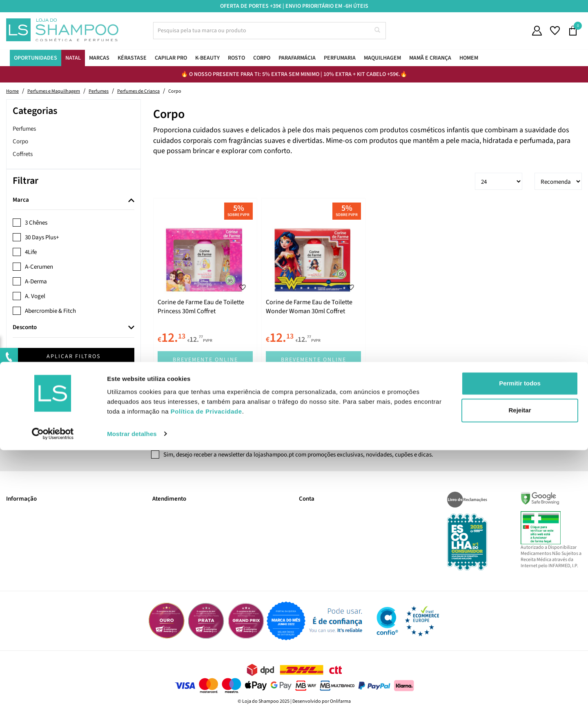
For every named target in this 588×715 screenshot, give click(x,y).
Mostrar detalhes (132, 699)
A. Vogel (35, 296)
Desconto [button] (25, 328)
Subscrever (409, 432)
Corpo (20, 141)
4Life (31, 252)
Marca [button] (21, 200)
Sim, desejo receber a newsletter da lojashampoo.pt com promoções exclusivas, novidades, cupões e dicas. (298, 455)
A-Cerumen (39, 267)
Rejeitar (520, 675)
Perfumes (24, 129)
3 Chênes (36, 223)
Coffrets (23, 154)
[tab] (73, 200)
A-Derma (36, 282)
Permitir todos (520, 649)
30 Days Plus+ (42, 237)
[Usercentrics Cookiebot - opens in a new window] (53, 699)
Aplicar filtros (73, 356)
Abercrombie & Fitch (50, 311)
